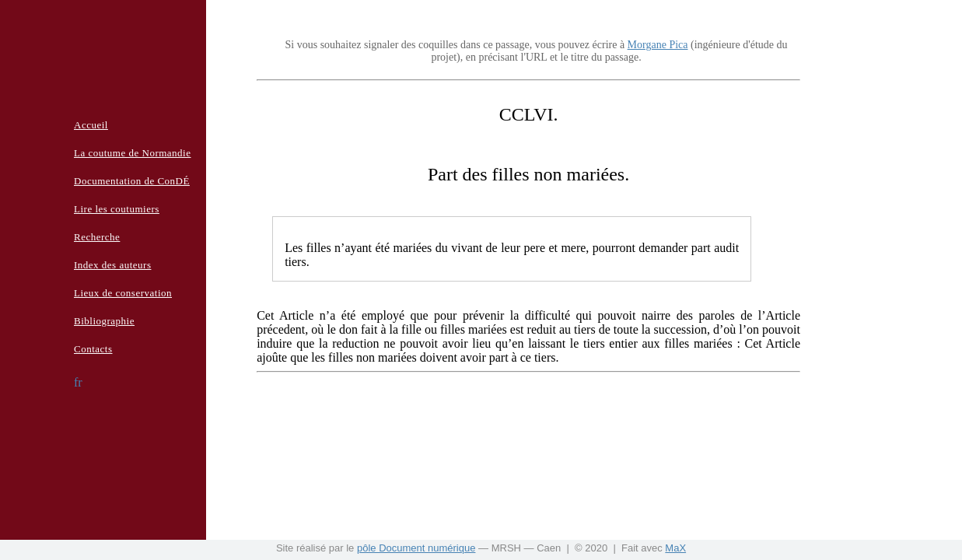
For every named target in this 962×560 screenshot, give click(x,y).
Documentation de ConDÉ (132, 181)
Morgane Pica (658, 45)
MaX (675, 548)
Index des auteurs (112, 265)
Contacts (93, 349)
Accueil (91, 125)
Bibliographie (104, 321)
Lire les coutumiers (117, 209)
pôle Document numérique (416, 548)
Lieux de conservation (123, 293)
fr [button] (78, 382)
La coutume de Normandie (132, 153)
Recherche (97, 237)
